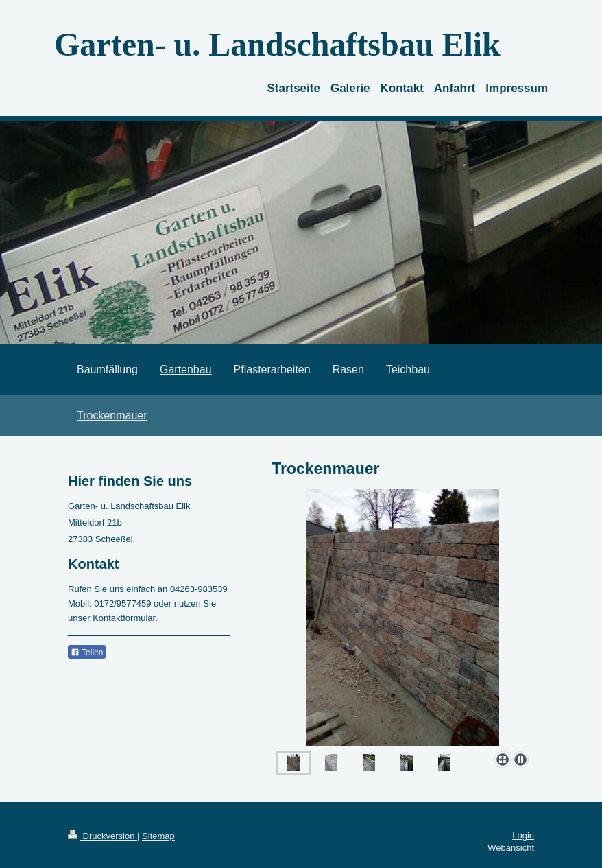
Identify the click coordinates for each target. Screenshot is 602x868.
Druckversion (103, 836)
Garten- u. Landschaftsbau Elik (277, 44)
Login (523, 835)
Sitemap (158, 836)
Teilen (87, 653)
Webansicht (511, 848)
